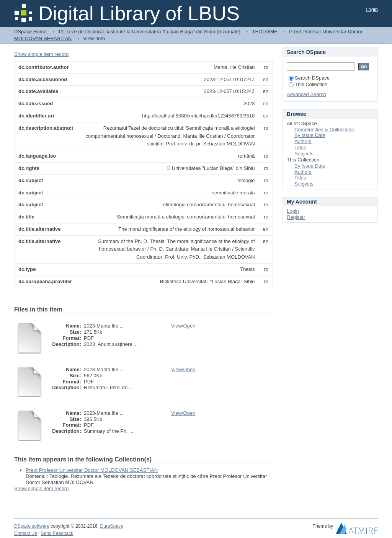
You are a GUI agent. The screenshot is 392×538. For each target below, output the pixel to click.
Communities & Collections (324, 130)
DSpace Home (30, 32)
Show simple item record (41, 54)
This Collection (308, 84)
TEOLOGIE (265, 32)
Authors (303, 141)
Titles (300, 148)
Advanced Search (306, 94)
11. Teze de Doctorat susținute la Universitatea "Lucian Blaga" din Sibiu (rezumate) (149, 32)
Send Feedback (57, 533)
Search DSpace (309, 78)
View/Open (183, 326)
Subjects (304, 154)
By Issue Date (310, 135)
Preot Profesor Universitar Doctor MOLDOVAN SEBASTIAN (92, 470)
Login (372, 9)
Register (296, 217)
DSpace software (32, 526)
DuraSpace (111, 526)
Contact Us (26, 533)
